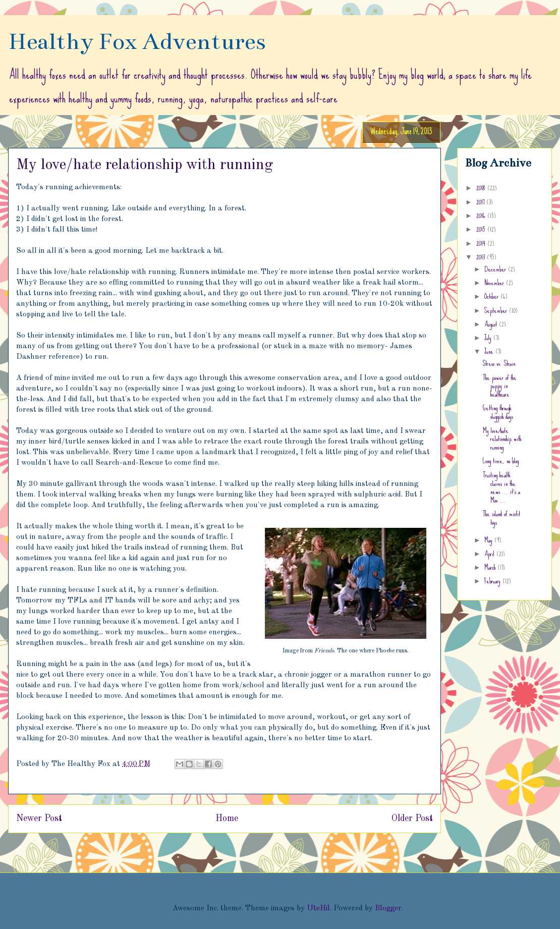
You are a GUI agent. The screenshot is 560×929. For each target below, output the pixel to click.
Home (227, 818)
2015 (482, 229)
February (493, 581)
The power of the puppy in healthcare (500, 386)
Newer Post (39, 818)
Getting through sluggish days (498, 412)
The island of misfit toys (501, 518)
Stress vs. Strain (499, 363)
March (491, 567)
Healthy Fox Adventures (137, 41)
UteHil (318, 909)
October (492, 296)
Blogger (388, 909)
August (492, 324)
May (489, 540)
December (496, 269)
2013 (482, 257)
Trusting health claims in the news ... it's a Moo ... (501, 487)
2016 (482, 215)
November (495, 283)
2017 (481, 202)
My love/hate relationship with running (502, 439)
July (489, 338)
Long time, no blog (501, 461)
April (490, 554)
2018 (482, 188)
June (490, 351)
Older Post (412, 818)
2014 (482, 243)
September (497, 310)
